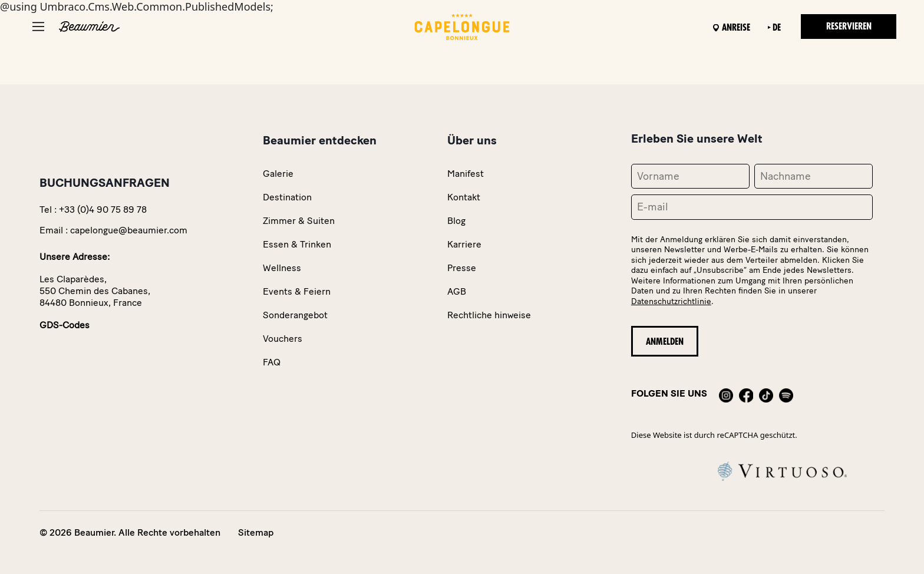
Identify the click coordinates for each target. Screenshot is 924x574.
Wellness (282, 268)
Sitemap (256, 532)
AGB (457, 291)
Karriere (464, 244)
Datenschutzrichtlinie (671, 301)
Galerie (278, 174)
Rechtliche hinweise (489, 315)
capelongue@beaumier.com (129, 230)
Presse (462, 268)
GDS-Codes (65, 325)
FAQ (272, 362)
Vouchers (283, 339)
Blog (456, 221)
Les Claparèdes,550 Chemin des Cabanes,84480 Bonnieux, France (95, 291)
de (777, 28)
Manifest (466, 174)
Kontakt (464, 197)
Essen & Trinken (297, 244)
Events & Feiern (297, 291)
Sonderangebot (295, 315)
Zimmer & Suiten (299, 221)
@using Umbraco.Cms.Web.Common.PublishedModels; (462, 287)
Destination (287, 197)
